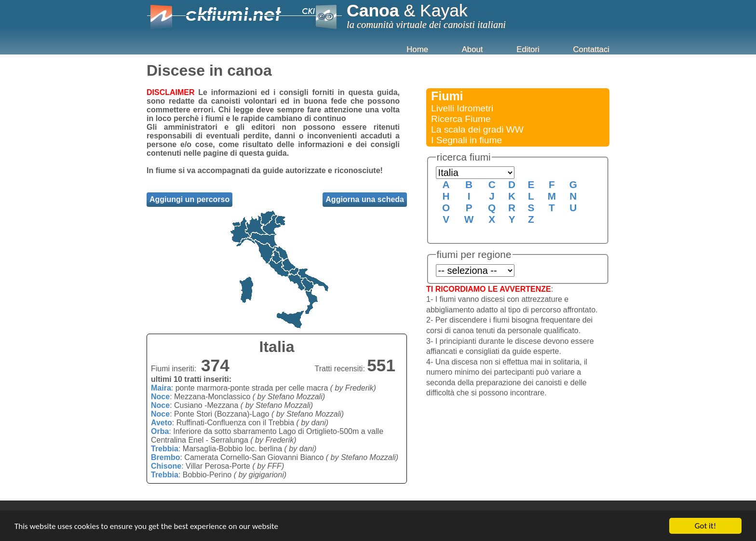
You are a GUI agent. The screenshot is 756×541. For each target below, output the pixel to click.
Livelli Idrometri (462, 108)
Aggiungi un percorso (189, 199)
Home (417, 49)
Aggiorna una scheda (365, 199)
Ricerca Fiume (461, 119)
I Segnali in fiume (466, 140)
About (472, 49)
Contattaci (591, 49)
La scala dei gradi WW (477, 129)
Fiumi (447, 96)
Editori (528, 49)
